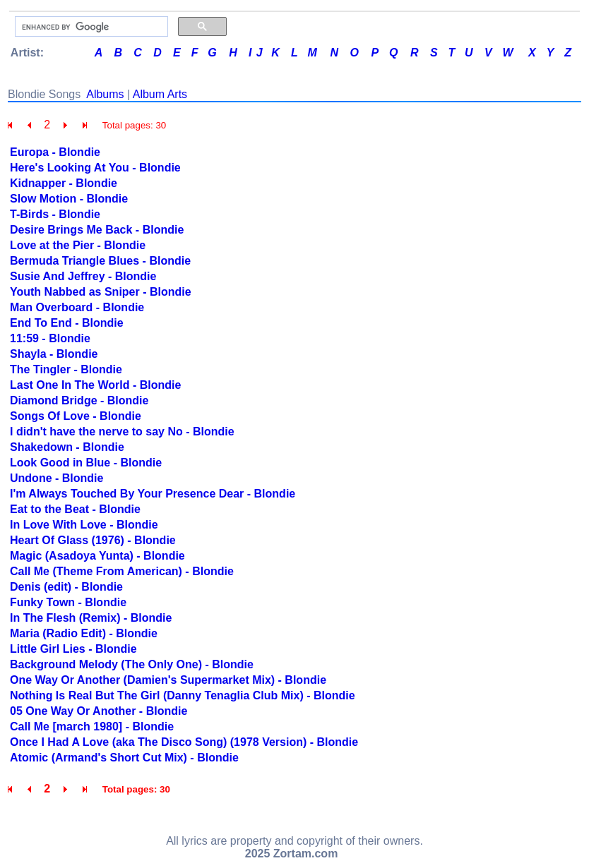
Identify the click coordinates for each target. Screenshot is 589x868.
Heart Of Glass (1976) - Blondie (93, 540)
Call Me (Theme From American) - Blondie (122, 571)
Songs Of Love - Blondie (76, 416)
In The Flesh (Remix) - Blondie (91, 618)
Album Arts (160, 94)
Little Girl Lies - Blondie (73, 649)
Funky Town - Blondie (68, 602)
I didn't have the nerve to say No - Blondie (122, 432)
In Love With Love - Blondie (84, 525)
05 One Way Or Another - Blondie (99, 711)
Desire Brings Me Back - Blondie (97, 230)
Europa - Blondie (55, 152)
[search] (90, 27)
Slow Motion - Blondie (69, 199)
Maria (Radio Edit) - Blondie (84, 633)
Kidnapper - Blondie (64, 183)
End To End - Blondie (67, 323)
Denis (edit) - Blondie (66, 587)
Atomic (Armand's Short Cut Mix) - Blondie (124, 758)
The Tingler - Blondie (66, 369)
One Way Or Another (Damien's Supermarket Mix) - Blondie (168, 680)
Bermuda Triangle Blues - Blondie (100, 261)
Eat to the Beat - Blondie (75, 509)
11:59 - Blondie (50, 338)
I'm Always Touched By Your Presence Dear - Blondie (153, 494)
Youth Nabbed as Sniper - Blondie (101, 292)
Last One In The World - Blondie (95, 385)
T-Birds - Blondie (55, 214)
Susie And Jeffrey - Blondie (83, 276)
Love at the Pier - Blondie (78, 245)
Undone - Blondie (56, 478)
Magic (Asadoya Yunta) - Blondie (97, 556)
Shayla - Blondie (54, 354)
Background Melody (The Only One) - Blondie (132, 664)
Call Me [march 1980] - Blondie (92, 727)
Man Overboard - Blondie (77, 307)
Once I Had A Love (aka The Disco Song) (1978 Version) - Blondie (184, 742)
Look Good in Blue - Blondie (86, 463)
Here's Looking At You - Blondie (95, 168)
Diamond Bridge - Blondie (79, 400)
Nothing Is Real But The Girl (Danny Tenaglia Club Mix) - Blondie (183, 695)
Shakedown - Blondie (67, 447)
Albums (105, 94)
